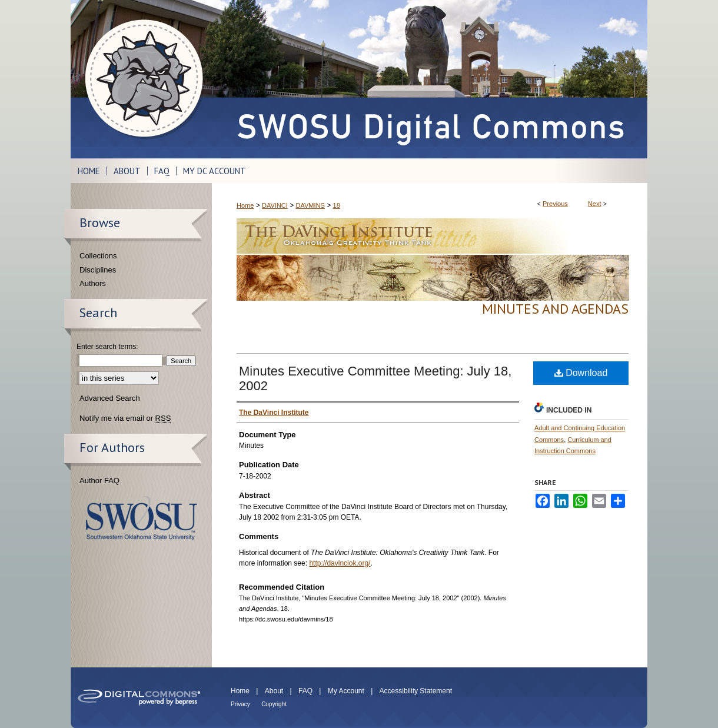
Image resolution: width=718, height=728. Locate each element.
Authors (93, 283)
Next (595, 204)
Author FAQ (99, 481)
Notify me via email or (125, 418)
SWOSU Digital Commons (430, 79)
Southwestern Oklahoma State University (142, 518)
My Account (346, 691)
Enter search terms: (107, 347)
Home (245, 205)
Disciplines (98, 270)
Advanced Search (110, 398)
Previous (555, 204)
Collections (98, 256)
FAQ (305, 691)
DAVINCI (275, 205)
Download (581, 373)
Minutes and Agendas (555, 309)
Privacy (240, 704)
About (274, 691)
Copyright (274, 704)
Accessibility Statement (416, 691)
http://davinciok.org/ (340, 563)
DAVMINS (310, 205)
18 (337, 205)
